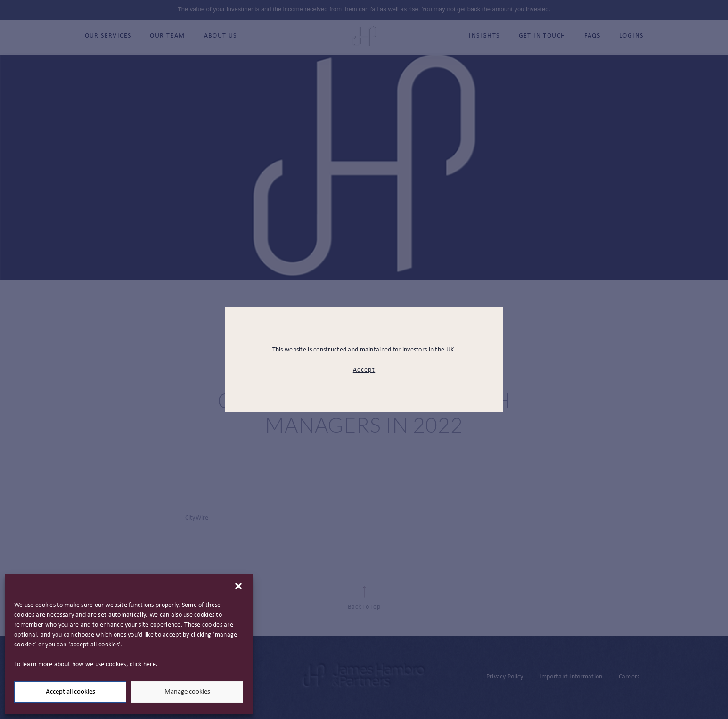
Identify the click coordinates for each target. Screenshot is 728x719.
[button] (238, 586)
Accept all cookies (70, 692)
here (150, 665)
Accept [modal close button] (364, 370)
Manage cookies (187, 692)
